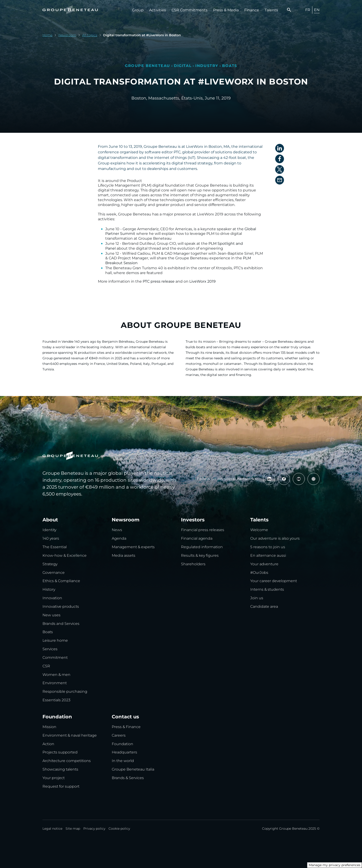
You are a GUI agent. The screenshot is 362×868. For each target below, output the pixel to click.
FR (308, 10)
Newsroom (67, 35)
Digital (183, 66)
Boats (230, 66)
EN (317, 10)
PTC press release (159, 281)
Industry (207, 66)
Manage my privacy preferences (335, 865)
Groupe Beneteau (148, 66)
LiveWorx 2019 (202, 281)
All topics (90, 35)
